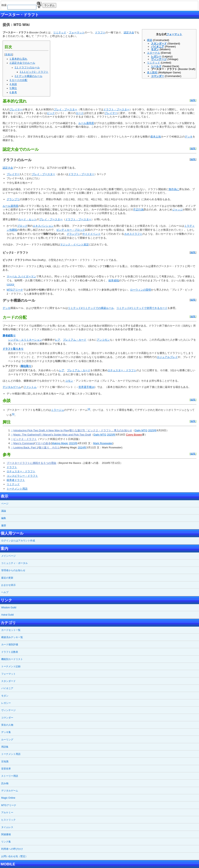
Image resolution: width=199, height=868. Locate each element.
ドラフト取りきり (13, 349)
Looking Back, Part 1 (26, 447)
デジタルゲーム (12, 387)
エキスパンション (43, 226)
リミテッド (154, 63)
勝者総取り (9, 336)
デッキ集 (6, 732)
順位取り (26, 366)
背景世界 (6, 769)
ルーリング (7, 740)
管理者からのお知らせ (13, 570)
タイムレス (7, 827)
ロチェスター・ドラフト (122, 370)
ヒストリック (8, 820)
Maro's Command (24, 443)
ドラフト (100, 32)
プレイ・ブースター (66, 109)
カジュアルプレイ (167, 357)
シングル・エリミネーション (25, 340)
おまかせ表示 (8, 585)
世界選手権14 (87, 387)
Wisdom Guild (9, 608)
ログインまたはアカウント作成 (18, 541)
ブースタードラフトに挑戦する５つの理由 (31, 463)
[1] (8, 285)
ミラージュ (58, 410)
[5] (13, 414)
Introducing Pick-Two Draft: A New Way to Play (41, 430)
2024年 (82, 447)
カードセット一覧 (11, 630)
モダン (155, 49)
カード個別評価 (10, 645)
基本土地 (156, 137)
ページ (5, 504)
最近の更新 (7, 578)
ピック (51, 113)
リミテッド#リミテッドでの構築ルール (91, 308)
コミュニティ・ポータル (14, 563)
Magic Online (8, 798)
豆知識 (5, 761)
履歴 (4, 526)
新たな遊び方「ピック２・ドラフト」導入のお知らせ (101, 430)
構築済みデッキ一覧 (12, 637)
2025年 (153, 430)
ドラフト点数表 (10, 652)
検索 (39, 4)
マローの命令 (43, 443)
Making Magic (60, 443)
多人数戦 (152, 72)
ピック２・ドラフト (25, 439)
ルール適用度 (86, 123)
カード (80, 113)
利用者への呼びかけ (12, 849)
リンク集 (6, 842)
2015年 (73, 443)
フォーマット (174, 34)
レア (58, 340)
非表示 (9, 54)
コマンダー (158, 76)
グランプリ (13, 199)
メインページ (8, 556)
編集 (193, 100)
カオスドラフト (133, 234)
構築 (150, 40)
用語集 (5, 747)
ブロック (22, 226)
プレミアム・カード (75, 340)
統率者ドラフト (16, 480)
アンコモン (103, 340)
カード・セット (27, 219)
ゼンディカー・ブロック (71, 230)
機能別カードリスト (12, 659)
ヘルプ (5, 592)
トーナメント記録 (11, 666)
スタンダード (159, 44)
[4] (89, 409)
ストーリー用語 (10, 776)
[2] (10, 285)
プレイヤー (16, 109)
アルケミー (7, 813)
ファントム (30, 387)
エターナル (154, 53)
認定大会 (129, 32)
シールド (156, 66)
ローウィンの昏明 (141, 290)
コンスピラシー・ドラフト (22, 476)
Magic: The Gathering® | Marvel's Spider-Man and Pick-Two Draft (52, 435)
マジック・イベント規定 (74, 244)
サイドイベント (91, 234)
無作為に (174, 189)
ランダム (49, 5)
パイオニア (158, 47)
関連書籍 (6, 834)
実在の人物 (7, 725)
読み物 (5, 783)
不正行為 (138, 210)
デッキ (189, 137)
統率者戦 (114, 280)
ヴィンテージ (159, 59)
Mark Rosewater (103, 443)
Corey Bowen (134, 435)
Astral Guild (7, 615)
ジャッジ (178, 210)
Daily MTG (141, 430)
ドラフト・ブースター (116, 109)
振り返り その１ (49, 447)
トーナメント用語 (17, 489)
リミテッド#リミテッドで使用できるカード (142, 308)
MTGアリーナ (15, 290)
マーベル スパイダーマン (21, 276)
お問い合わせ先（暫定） (14, 856)
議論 (4, 511)
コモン (69, 381)
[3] (13, 285)
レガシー (156, 56)
